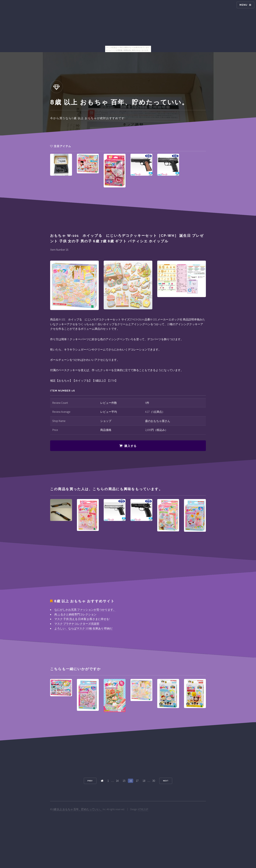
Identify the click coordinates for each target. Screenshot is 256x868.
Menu (244, 5)
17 (137, 781)
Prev (90, 781)
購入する (131, 446)
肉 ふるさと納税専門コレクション (75, 614)
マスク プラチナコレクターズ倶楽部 (77, 624)
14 (117, 781)
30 (154, 781)
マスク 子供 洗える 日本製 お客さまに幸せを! (82, 619)
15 (124, 781)
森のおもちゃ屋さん (158, 421)
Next (166, 781)
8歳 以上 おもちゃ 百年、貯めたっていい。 (77, 809)
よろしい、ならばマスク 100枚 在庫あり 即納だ (83, 628)
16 (131, 781)
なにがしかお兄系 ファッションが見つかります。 (85, 610)
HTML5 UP (143, 809)
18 (144, 781)
